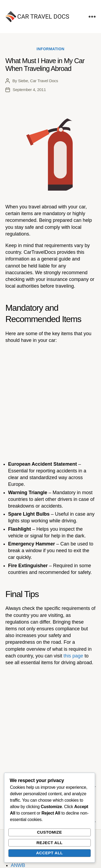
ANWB (18, 865)
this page (73, 656)
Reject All (49, 843)
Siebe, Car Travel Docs (38, 81)
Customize (49, 832)
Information (50, 49)
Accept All (49, 853)
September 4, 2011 (29, 90)
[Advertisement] (50, 402)
